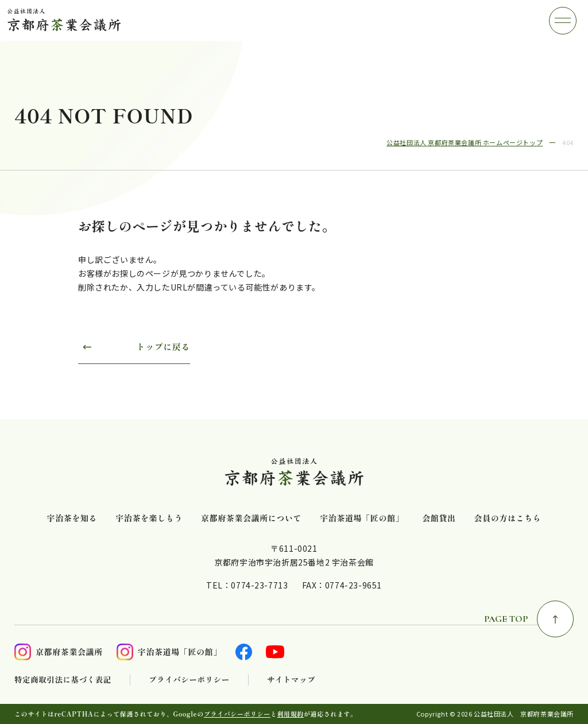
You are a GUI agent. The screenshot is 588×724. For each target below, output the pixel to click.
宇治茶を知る (72, 518)
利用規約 (291, 714)
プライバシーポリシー (189, 680)
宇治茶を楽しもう (149, 518)
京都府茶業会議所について (251, 518)
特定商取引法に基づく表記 (63, 680)
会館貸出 (439, 518)
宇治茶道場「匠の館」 (362, 518)
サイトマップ (291, 680)
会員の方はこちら (508, 518)
